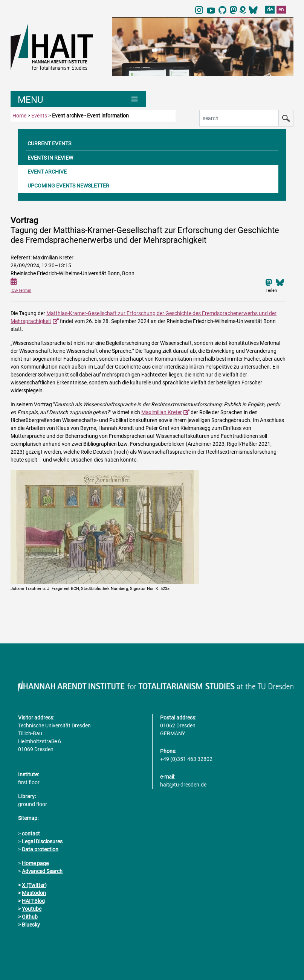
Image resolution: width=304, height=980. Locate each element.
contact (31, 834)
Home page (35, 863)
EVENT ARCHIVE (47, 172)
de (270, 9)
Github (30, 917)
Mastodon (34, 893)
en (281, 9)
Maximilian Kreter (162, 412)
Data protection (40, 849)
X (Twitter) (34, 885)
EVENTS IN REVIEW (50, 158)
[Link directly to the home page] (58, 46)
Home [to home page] (19, 116)
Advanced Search (42, 871)
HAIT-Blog (33, 901)
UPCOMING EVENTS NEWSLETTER (68, 186)
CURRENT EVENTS (49, 143)
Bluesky (31, 925)
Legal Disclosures (42, 841)
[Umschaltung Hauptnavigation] (78, 99)
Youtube (32, 909)
